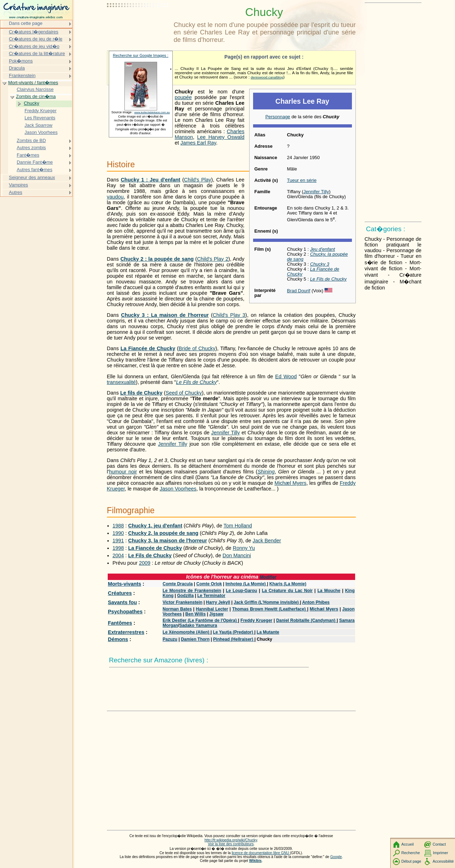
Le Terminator (211, 596)
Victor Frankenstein (183, 602)
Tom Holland (238, 526)
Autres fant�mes (34, 170)
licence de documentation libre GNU (261, 853)
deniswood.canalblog (267, 77)
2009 (145, 563)
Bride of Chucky (197, 348)
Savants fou (123, 602)
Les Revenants (40, 118)
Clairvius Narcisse (35, 89)
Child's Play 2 (213, 259)
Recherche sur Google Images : (141, 55)
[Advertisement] (139, 23)
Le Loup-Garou (241, 591)
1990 (118, 533)
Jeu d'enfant (322, 249)
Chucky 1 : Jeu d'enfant (151, 180)
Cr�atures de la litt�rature (37, 53)
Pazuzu (170, 639)
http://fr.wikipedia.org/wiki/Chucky (231, 840)
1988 (118, 526)
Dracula (17, 68)
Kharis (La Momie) (288, 584)
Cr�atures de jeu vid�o (34, 46)
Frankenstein (22, 75)
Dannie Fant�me (35, 162)
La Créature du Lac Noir (287, 591)
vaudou (115, 197)
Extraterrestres (126, 632)
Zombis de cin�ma (36, 96)
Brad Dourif (299, 291)
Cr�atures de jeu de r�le (36, 39)
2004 (118, 555)
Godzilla (185, 596)
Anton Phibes (316, 602)
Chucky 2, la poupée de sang (164, 533)
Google (336, 857)
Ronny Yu (244, 548)
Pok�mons (21, 61)
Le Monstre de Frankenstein (192, 591)
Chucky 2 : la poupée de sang (157, 259)
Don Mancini (237, 555)
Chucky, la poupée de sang (317, 257)
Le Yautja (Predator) (234, 632)
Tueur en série (302, 180)
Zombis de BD (31, 140)
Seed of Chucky (184, 393)
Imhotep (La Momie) (246, 584)
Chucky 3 (320, 264)
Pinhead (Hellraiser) (234, 639)
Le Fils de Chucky (328, 279)
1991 (118, 541)
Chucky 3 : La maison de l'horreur (165, 315)
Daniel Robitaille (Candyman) (306, 620)
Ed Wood (286, 376)
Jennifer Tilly (316, 192)
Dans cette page (26, 23)
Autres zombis (31, 148)
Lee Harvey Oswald (221, 137)
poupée (183, 97)
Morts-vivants (125, 584)
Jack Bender (267, 541)
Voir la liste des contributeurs (231, 844)
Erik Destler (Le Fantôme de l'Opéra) (200, 620)
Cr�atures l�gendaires (34, 32)
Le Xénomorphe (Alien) (187, 632)
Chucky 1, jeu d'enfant (155, 526)
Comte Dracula (178, 584)
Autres (15, 192)
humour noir (123, 472)
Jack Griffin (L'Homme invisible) (267, 602)
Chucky (31, 103)
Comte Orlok (209, 584)
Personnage (278, 117)
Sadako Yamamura (198, 625)
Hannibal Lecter (212, 609)
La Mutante (268, 632)
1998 (118, 548)
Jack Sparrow (38, 125)
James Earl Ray (199, 143)
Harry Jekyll (218, 602)
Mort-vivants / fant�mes (33, 83)
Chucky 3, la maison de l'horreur (168, 541)
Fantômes (120, 623)
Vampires (18, 185)
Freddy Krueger (257, 620)
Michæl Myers (290, 483)
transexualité (122, 382)
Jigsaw (216, 614)
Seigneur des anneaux (32, 177)
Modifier (268, 577)
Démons (118, 639)
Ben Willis (195, 614)
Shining (266, 472)
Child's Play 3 (229, 315)
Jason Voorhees (178, 489)
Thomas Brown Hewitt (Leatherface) (270, 609)
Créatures (120, 593)
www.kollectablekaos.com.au (152, 112)
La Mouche (329, 591)
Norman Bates (177, 609)
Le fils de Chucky (141, 393)
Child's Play (198, 180)
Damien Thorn (195, 639)
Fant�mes (28, 155)
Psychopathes (125, 612)
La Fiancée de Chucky (313, 272)
